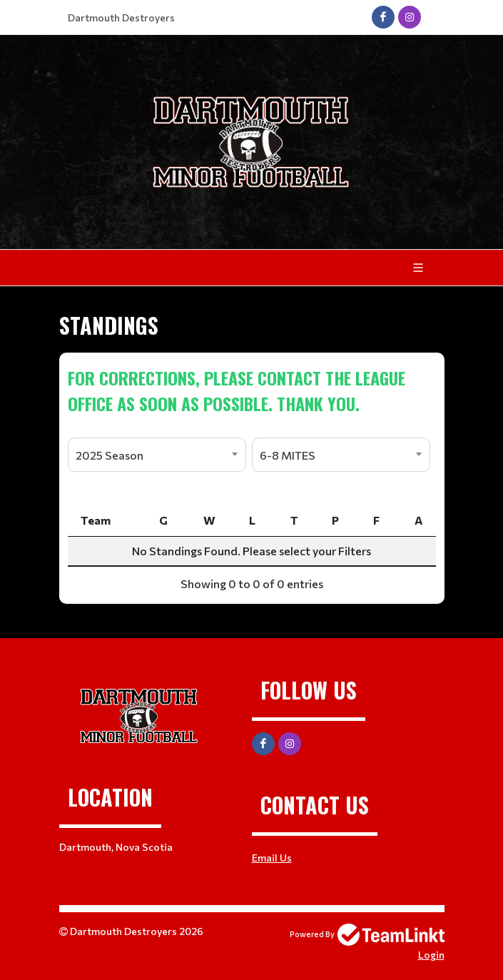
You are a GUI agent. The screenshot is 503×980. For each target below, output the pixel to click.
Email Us (272, 858)
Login (431, 955)
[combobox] (157, 455)
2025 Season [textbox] (110, 455)
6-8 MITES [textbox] (288, 455)
